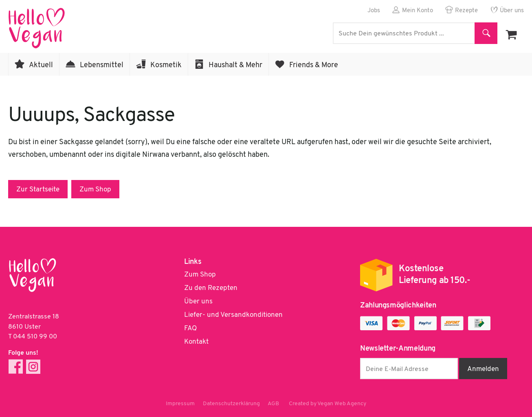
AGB (274, 404)
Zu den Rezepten (211, 288)
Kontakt (196, 342)
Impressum (180, 404)
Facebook (16, 367)
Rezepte (466, 11)
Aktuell (41, 65)
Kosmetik (166, 65)
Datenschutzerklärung (231, 404)
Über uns (512, 11)
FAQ (190, 328)
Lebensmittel (102, 65)
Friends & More (314, 65)
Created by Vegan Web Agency (328, 404)
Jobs (374, 11)
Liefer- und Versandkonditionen (233, 315)
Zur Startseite (38, 190)
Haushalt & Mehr (235, 65)
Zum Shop (95, 190)
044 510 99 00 (35, 337)
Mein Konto (418, 11)
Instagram (33, 367)
